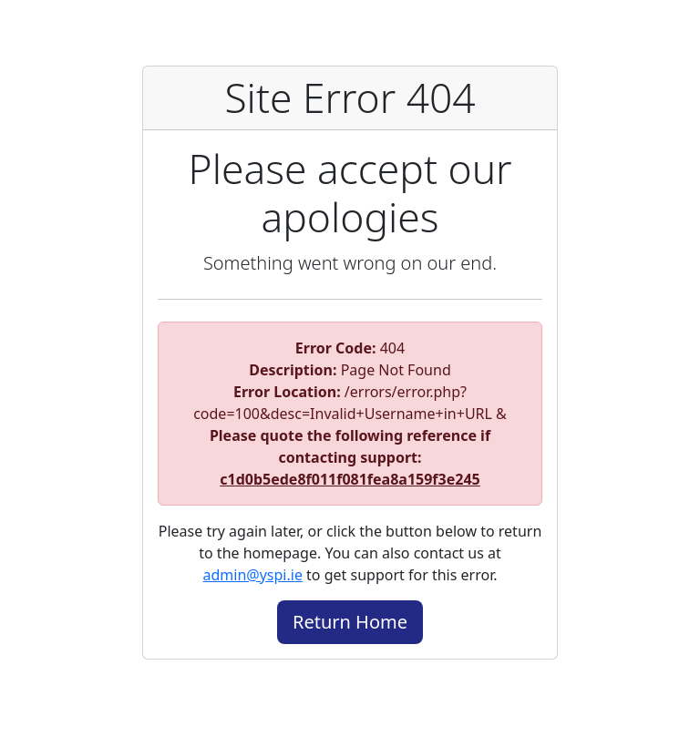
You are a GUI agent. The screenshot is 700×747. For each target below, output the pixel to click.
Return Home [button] (350, 622)
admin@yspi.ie (253, 575)
